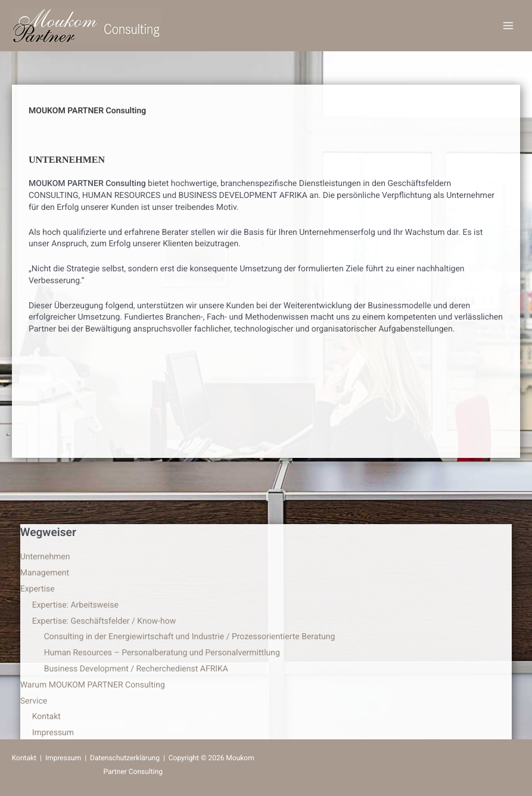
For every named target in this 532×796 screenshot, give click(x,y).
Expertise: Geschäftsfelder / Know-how (104, 621)
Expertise (38, 589)
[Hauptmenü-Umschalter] (508, 26)
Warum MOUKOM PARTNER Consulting (93, 685)
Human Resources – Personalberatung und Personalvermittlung (162, 653)
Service (34, 701)
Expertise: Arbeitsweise (75, 605)
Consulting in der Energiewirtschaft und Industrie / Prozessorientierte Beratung (190, 637)
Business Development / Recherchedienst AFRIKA (136, 669)
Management (45, 573)
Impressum (53, 733)
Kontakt (46, 717)
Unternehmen (45, 557)
